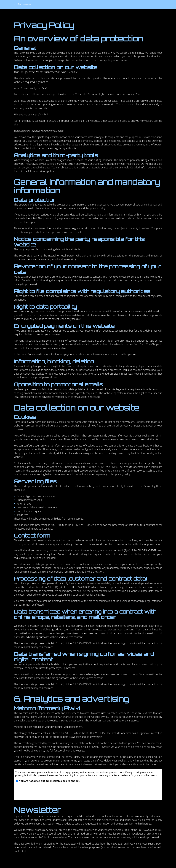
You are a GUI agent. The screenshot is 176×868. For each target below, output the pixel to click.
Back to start (23, 4)
